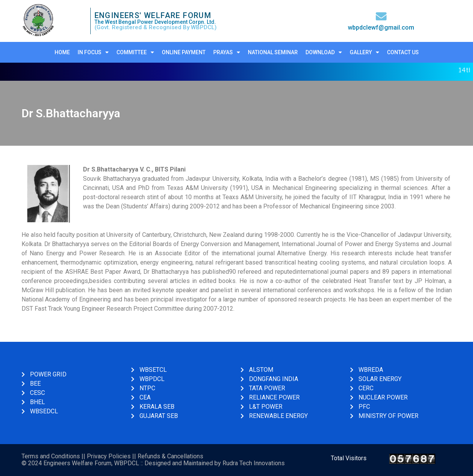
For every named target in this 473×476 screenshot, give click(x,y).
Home (62, 52)
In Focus (93, 52)
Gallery (364, 52)
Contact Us (403, 52)
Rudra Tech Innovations (254, 463)
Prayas (227, 52)
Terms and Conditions (51, 456)
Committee (135, 52)
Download (324, 52)
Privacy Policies (109, 456)
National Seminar (273, 52)
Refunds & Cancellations (170, 456)
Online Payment (184, 52)
